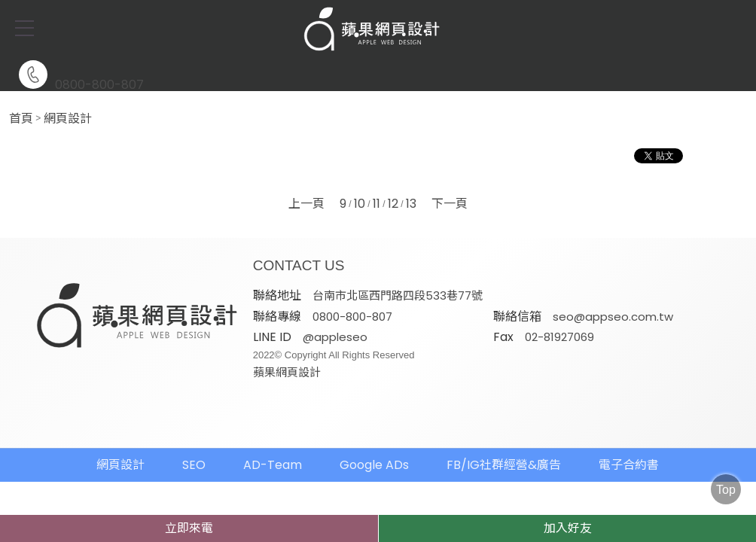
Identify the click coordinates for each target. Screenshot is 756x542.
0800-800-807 (81, 76)
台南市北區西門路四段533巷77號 (401, 295)
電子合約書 (629, 444)
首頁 (21, 119)
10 (360, 204)
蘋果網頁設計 (527, 351)
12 (393, 204)
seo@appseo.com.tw (376, 316)
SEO (194, 444)
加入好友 (568, 528)
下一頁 (450, 204)
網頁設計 (68, 119)
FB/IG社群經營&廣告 (504, 444)
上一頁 (306, 204)
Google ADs (374, 444)
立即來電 (189, 528)
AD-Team (273, 444)
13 (411, 204)
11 (376, 204)
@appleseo (575, 316)
